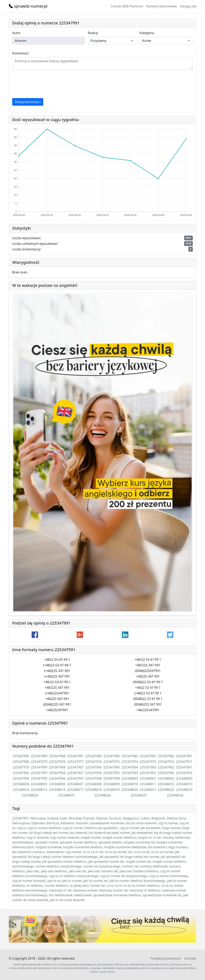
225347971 (184, 762)
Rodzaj (93, 33)
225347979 (39, 762)
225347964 (130, 767)
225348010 (130, 784)
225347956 (93, 773)
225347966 (93, 767)
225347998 (93, 778)
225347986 (93, 756)
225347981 (184, 756)
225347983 (148, 756)
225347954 (130, 773)
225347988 (57, 756)
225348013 (184, 784)
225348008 (93, 784)
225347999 (112, 778)
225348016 (57, 790)
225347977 (75, 762)
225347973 (148, 762)
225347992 (166, 773)
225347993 (184, 773)
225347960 (21, 773)
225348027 (139, 795)
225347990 (21, 756)
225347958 (57, 773)
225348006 (57, 784)
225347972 (166, 762)
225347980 (21, 762)
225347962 (166, 767)
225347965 (112, 767)
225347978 (57, 762)
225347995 (39, 778)
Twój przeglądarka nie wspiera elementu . (102, 929)
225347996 (57, 778)
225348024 (30, 795)
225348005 (39, 784)
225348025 (66, 795)
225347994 (21, 778)
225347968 (57, 767)
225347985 (112, 756)
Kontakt (190, 958)
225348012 (166, 784)
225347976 (93, 762)
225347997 (75, 778)
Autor (16, 33)
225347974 (130, 762)
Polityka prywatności (166, 958)
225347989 (39, 756)
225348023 (184, 790)
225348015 (39, 790)
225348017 (75, 790)
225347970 (21, 767)
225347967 (75, 767)
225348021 (148, 790)
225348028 (175, 795)
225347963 (148, 767)
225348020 (130, 790)
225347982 (166, 756)
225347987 (75, 756)
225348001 (148, 778)
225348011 (148, 784)
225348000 (130, 778)
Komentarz (20, 53)
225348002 (166, 778)
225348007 (75, 784)
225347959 (39, 773)
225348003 (184, 778)
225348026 (102, 795)
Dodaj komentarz (28, 102)
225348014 (21, 790)
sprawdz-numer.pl (28, 6)
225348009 (112, 784)
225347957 (75, 773)
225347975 (112, 762)
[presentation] (43, 84)
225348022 (166, 790)
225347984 (130, 756)
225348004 (21, 784)
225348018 (93, 790)
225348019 (112, 790)
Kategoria (147, 33)
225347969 (39, 767)
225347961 (184, 767)
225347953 (148, 773)
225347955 (112, 773)
